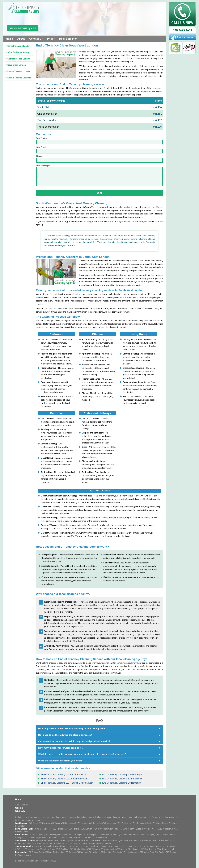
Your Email (99, 150)
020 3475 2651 (182, 30)
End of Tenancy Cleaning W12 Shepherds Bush (64, 779)
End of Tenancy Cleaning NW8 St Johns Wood (64, 775)
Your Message (99, 175)
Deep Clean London (17, 65)
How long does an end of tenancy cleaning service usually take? (72, 728)
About (21, 39)
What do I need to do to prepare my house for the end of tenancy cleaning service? (82, 754)
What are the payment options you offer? (60, 761)
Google (19, 808)
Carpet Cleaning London (19, 46)
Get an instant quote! (23, 28)
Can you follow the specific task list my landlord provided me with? (74, 741)
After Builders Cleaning (18, 52)
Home (9, 39)
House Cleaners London (19, 71)
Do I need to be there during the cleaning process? (65, 735)
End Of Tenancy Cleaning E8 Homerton (122, 783)
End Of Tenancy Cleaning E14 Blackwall (122, 779)
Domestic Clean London (19, 59)
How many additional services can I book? (61, 748)
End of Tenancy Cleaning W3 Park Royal (122, 775)
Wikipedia (20, 811)
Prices (51, 39)
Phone (99, 159)
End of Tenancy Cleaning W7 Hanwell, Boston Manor (67, 783)
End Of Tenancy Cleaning (19, 78)
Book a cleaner (68, 39)
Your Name (99, 140)
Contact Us (36, 39)
